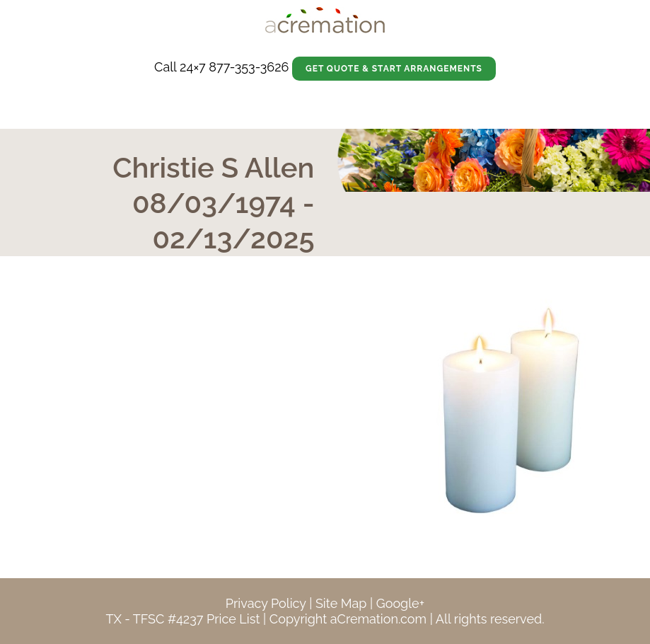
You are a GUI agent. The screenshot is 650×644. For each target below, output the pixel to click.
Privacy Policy (266, 603)
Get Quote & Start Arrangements (394, 69)
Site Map (341, 603)
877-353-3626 (249, 67)
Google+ (400, 603)
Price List (233, 619)
